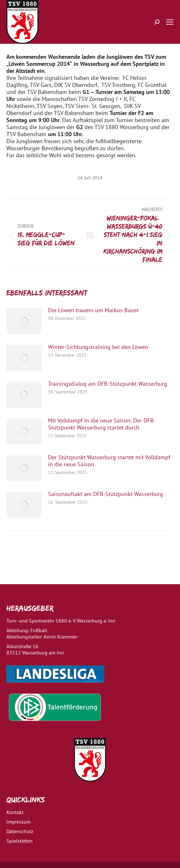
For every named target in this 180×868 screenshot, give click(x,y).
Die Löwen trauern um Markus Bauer (93, 310)
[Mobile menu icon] (170, 22)
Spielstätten (20, 841)
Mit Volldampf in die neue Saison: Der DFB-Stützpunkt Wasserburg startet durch (102, 424)
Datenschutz (20, 831)
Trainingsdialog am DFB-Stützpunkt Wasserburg (108, 384)
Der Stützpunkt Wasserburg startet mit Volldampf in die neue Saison (109, 461)
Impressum (19, 822)
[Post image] (24, 321)
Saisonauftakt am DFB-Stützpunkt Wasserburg (106, 494)
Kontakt (15, 812)
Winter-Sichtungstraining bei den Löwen (98, 347)
